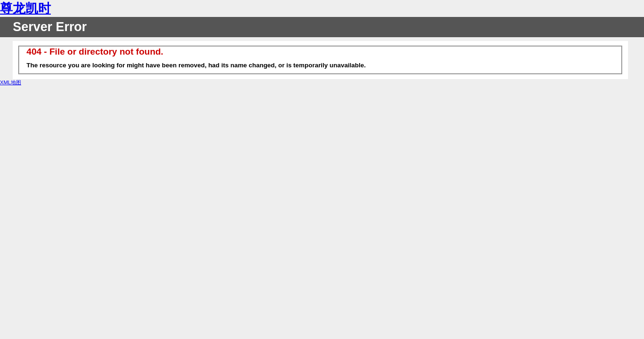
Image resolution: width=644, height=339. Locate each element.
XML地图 (11, 82)
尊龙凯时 (25, 8)
